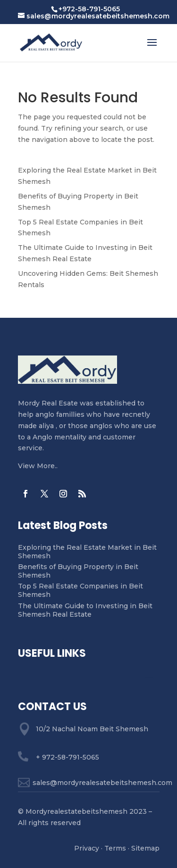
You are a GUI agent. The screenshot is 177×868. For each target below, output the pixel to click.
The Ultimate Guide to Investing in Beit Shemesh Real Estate (85, 610)
